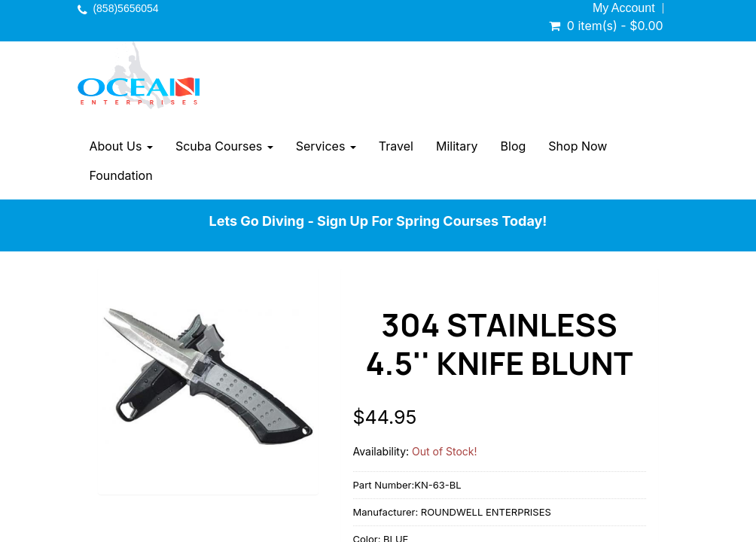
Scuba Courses (224, 146)
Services (326, 146)
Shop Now (578, 146)
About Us (120, 146)
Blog (514, 146)
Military (457, 146)
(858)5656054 (125, 8)
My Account (624, 8)
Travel (396, 146)
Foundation (120, 175)
